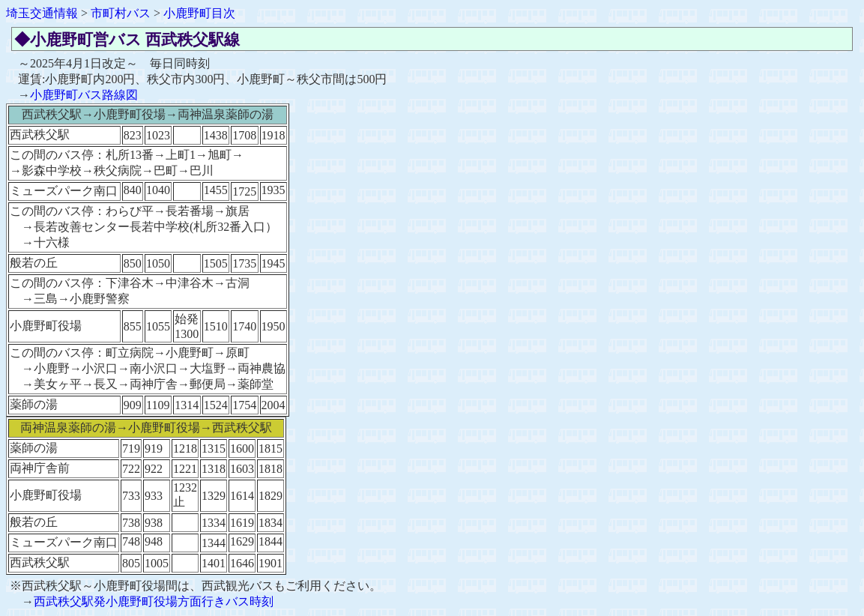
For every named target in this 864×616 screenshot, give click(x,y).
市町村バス (121, 13)
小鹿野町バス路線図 (84, 95)
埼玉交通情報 (42, 13)
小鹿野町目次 (199, 13)
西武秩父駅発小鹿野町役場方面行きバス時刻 (154, 601)
